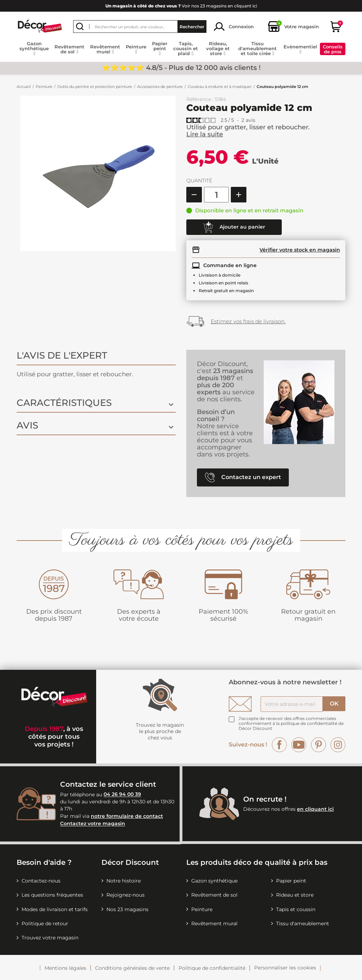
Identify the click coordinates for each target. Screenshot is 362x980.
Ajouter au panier (234, 227)
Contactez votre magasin (93, 824)
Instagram (338, 745)
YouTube (299, 745)
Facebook (279, 745)
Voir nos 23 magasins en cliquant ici (181, 6)
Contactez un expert (243, 477)
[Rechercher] (140, 26)
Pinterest (319, 745)
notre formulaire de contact (127, 816)
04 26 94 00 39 (122, 795)
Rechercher (192, 27)
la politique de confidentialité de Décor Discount (291, 726)
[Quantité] (216, 195)
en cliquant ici (315, 809)
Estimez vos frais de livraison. (248, 321)
